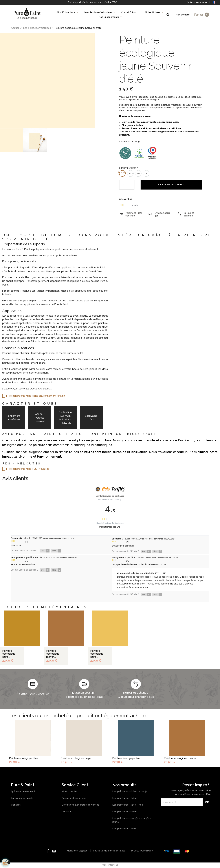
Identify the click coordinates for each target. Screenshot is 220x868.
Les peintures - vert (124, 829)
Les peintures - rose (124, 811)
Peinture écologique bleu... (127, 758)
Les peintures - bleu (124, 798)
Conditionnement (128, 168)
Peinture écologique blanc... (25, 758)
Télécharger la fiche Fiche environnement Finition (37, 396)
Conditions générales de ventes (80, 805)
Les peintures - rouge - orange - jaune (132, 820)
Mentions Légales (77, 851)
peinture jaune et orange (144, 100)
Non (57, 551)
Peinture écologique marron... (53, 654)
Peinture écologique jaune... (9, 654)
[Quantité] (123, 185)
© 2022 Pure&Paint (142, 851)
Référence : (125, 142)
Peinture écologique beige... (77, 758)
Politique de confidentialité (109, 851)
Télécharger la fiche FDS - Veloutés (29, 469)
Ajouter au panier (171, 185)
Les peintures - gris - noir (128, 805)
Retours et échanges (74, 798)
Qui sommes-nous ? (198, 3)
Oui (45, 551)
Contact (16, 805)
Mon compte (69, 791)
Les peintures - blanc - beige (130, 791)
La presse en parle (22, 798)
